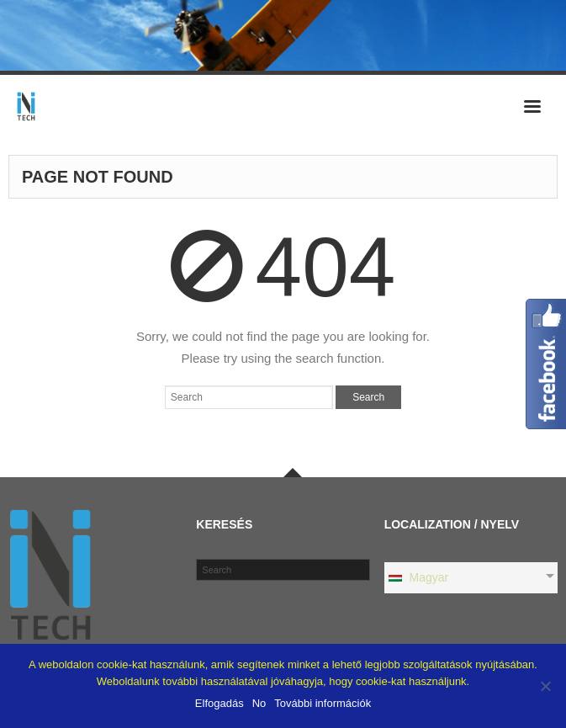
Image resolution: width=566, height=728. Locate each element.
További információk (323, 703)
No (259, 703)
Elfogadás (220, 703)
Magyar (418, 577)
